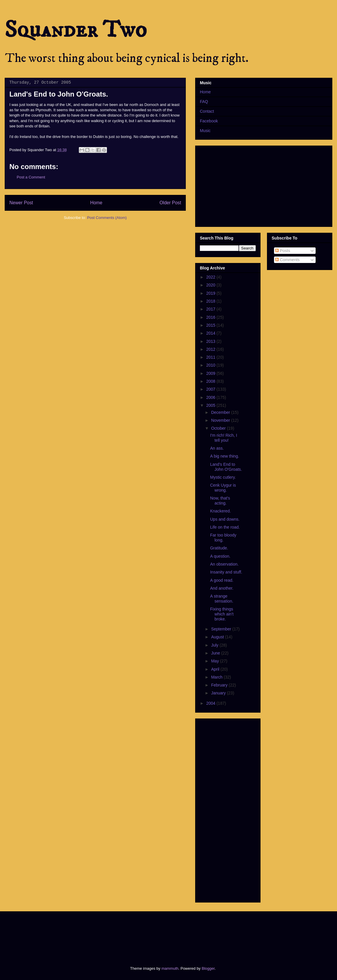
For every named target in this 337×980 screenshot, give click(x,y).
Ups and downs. (225, 519)
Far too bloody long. (223, 538)
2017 (211, 309)
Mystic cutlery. (223, 477)
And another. (222, 588)
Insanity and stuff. (226, 572)
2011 (211, 357)
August (218, 637)
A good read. (222, 580)
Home (96, 203)
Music (205, 131)
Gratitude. (219, 548)
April (216, 669)
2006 (211, 397)
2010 (211, 365)
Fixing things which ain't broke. (222, 614)
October (219, 428)
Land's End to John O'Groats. (226, 467)
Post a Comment (31, 177)
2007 (211, 389)
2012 (211, 349)
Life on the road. (225, 527)
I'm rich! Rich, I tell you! (224, 438)
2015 (211, 325)
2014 (211, 333)
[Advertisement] (115, 934)
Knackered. (221, 511)
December (221, 412)
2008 (211, 381)
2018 (211, 301)
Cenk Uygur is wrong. (223, 488)
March (217, 677)
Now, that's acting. (220, 501)
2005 (211, 405)
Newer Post (21, 203)
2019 (211, 293)
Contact (207, 111)
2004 (211, 703)
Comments (287, 260)
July (215, 645)
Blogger (208, 968)
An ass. (217, 448)
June (216, 653)
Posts (283, 251)
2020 (211, 285)
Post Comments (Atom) (107, 218)
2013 (211, 341)
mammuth (170, 968)
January (219, 693)
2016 (211, 317)
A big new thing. (225, 456)
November (221, 420)
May (215, 661)
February (220, 685)
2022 (211, 277)
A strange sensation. (222, 599)
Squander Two (76, 30)
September (222, 629)
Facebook (209, 121)
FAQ (204, 102)
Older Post (170, 203)
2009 (211, 373)
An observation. (224, 564)
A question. (220, 556)
